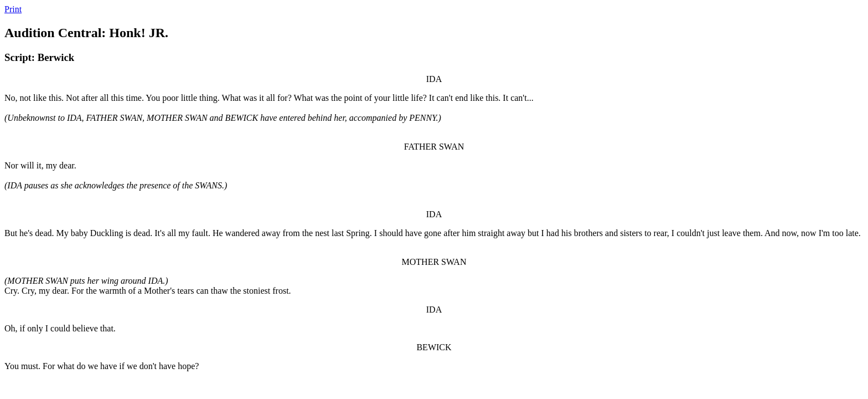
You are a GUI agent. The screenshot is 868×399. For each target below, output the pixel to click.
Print (13, 9)
